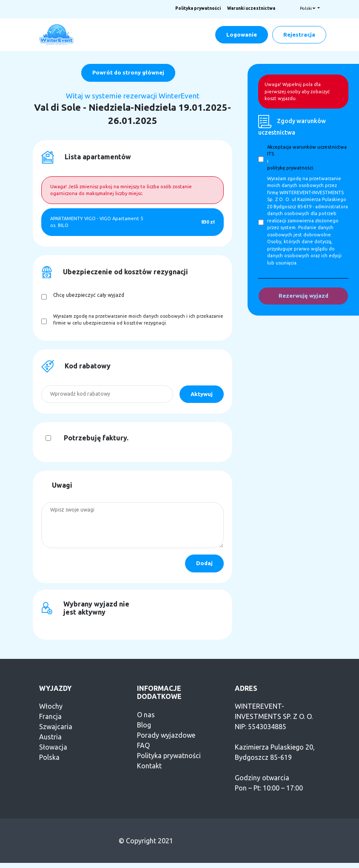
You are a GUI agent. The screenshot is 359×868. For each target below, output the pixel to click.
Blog (144, 725)
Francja (50, 716)
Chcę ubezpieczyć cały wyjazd (89, 295)
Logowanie (242, 34)
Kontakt (149, 766)
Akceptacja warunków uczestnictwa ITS (307, 151)
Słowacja (53, 747)
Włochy (51, 706)
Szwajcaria (56, 727)
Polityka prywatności (198, 8)
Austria (50, 737)
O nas (146, 715)
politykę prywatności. (291, 168)
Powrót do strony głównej (128, 72)
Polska (49, 757)
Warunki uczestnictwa (251, 8)
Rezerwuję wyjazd (303, 296)
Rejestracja (299, 34)
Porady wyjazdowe (166, 735)
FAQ (143, 745)
